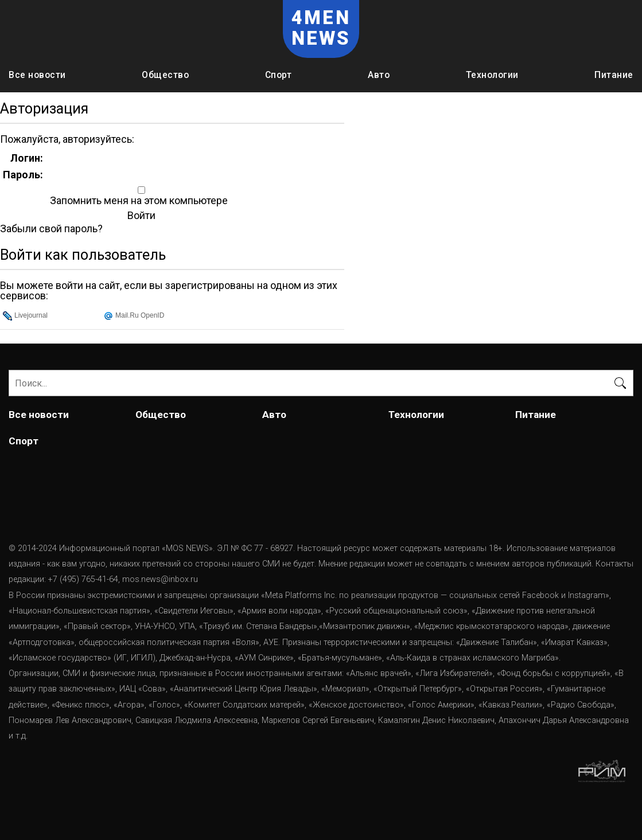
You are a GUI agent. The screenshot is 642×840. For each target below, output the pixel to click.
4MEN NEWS (321, 28)
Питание (614, 75)
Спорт (279, 75)
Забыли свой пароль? (51, 229)
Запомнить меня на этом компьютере (138, 201)
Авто (379, 75)
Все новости (37, 75)
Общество (165, 75)
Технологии (492, 75)
